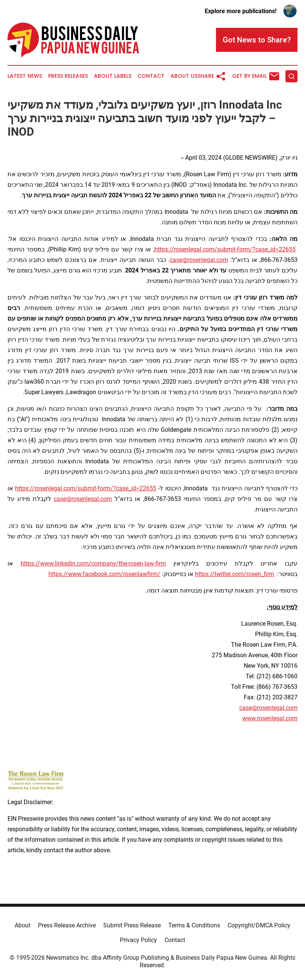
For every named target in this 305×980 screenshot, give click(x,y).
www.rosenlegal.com (270, 718)
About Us (184, 76)
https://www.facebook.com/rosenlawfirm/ (104, 574)
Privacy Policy (138, 940)
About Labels (113, 76)
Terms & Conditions (194, 925)
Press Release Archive (67, 925)
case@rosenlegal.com (199, 260)
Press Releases (68, 76)
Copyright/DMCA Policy (259, 925)
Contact (151, 76)
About (23, 925)
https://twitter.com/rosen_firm (235, 574)
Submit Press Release (132, 925)
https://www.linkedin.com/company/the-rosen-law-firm (93, 563)
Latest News (25, 76)
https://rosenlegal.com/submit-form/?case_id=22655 (225, 249)
